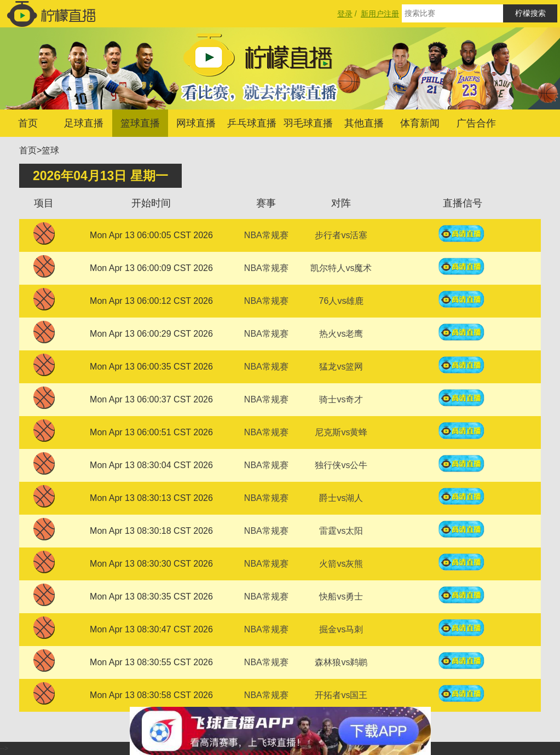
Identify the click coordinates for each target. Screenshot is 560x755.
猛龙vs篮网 (341, 367)
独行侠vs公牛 (341, 465)
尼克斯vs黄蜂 (341, 432)
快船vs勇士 (341, 596)
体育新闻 (420, 123)
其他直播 (364, 123)
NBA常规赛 (266, 235)
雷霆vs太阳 (341, 531)
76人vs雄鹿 (342, 301)
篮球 (50, 150)
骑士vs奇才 (341, 399)
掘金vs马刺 (341, 629)
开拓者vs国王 (341, 695)
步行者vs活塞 (341, 235)
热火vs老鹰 (341, 334)
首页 (28, 123)
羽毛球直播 (308, 123)
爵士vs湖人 (341, 498)
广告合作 (476, 123)
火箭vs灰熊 (341, 564)
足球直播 (84, 123)
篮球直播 (140, 123)
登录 (345, 14)
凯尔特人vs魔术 (341, 268)
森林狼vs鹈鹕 (341, 662)
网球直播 (196, 123)
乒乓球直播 (252, 123)
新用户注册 (380, 14)
